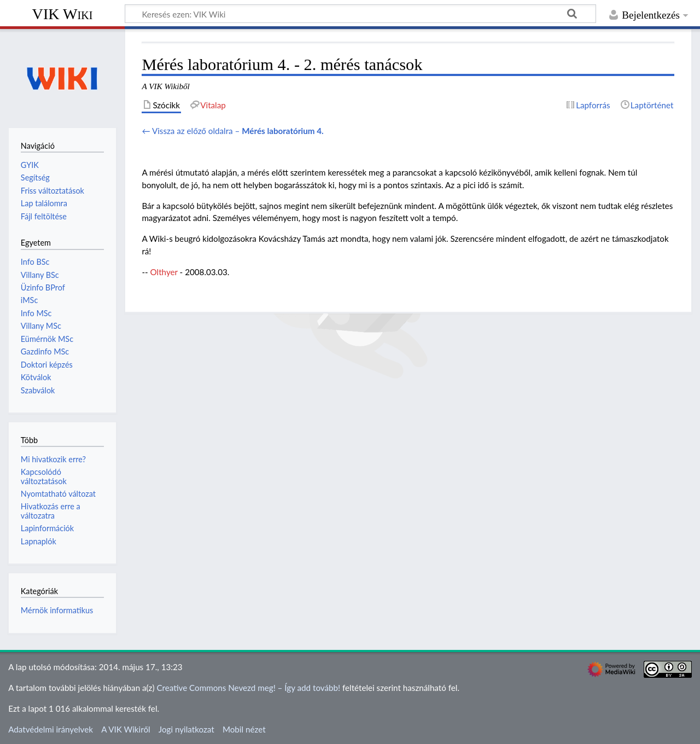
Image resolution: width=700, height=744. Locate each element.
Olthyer (164, 272)
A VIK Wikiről (126, 729)
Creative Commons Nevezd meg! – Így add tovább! (248, 688)
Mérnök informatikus (57, 610)
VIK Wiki (63, 14)
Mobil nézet (244, 729)
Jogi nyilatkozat (186, 729)
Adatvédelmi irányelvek (51, 729)
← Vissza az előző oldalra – (232, 131)
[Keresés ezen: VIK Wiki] (360, 14)
